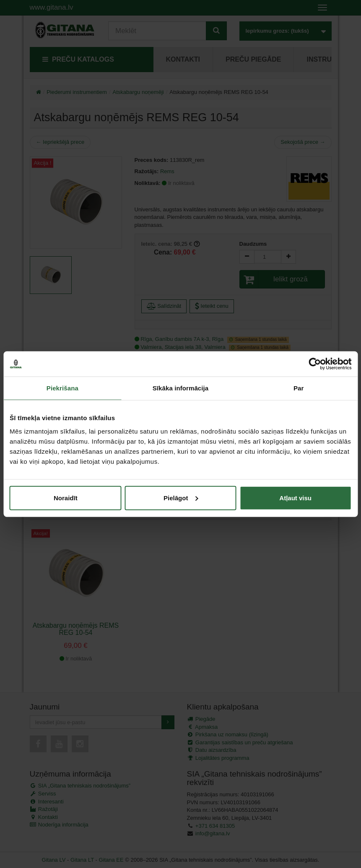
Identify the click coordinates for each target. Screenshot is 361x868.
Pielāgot (181, 498)
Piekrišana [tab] (62, 388)
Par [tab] (299, 388)
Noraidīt (66, 498)
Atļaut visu (295, 498)
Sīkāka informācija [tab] (181, 388)
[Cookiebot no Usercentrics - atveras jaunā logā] (315, 364)
